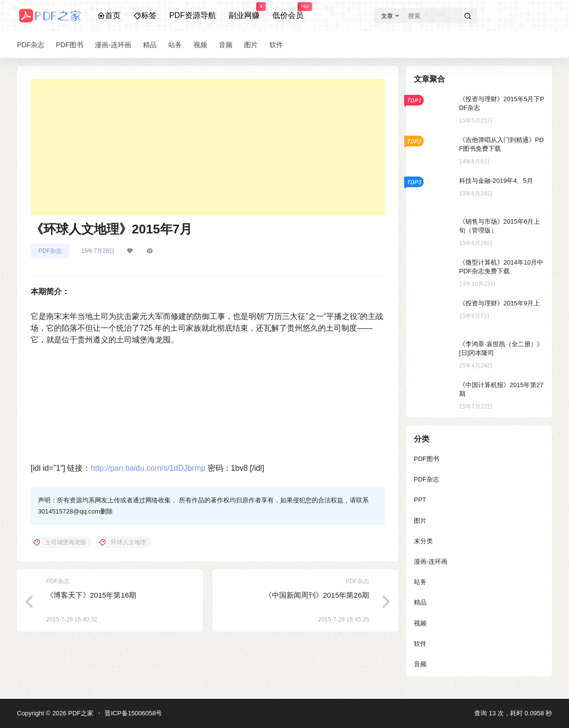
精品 (420, 602)
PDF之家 (80, 713)
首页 (109, 15)
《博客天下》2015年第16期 (91, 595)
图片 (420, 521)
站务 (420, 582)
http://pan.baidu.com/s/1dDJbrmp (148, 468)
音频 (420, 664)
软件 (420, 644)
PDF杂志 (50, 251)
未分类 (423, 541)
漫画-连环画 (431, 561)
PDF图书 (427, 459)
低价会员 (288, 11)
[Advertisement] (208, 147)
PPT (420, 500)
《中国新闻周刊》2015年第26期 (317, 595)
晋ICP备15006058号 (133, 713)
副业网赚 (244, 11)
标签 (145, 15)
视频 (420, 623)
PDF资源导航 (193, 15)
